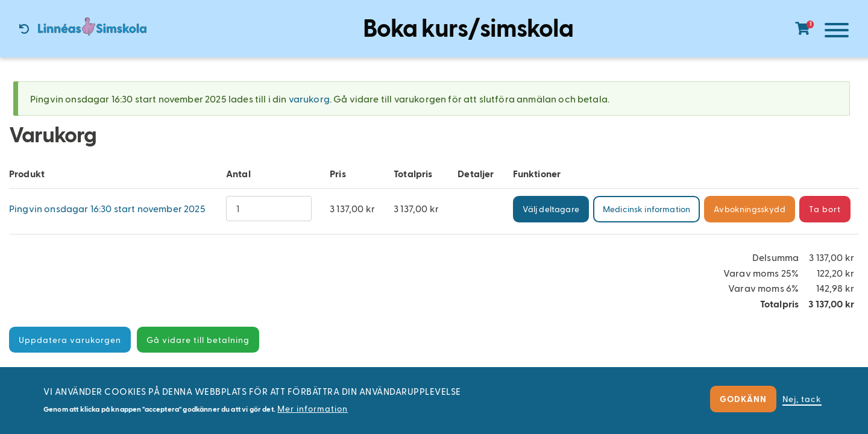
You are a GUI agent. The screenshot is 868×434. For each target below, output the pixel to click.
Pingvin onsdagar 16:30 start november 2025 (107, 208)
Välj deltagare (551, 209)
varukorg (309, 99)
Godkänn (743, 399)
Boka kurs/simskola (468, 27)
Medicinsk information (646, 209)
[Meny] (834, 32)
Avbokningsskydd (749, 209)
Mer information (313, 408)
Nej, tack (802, 399)
